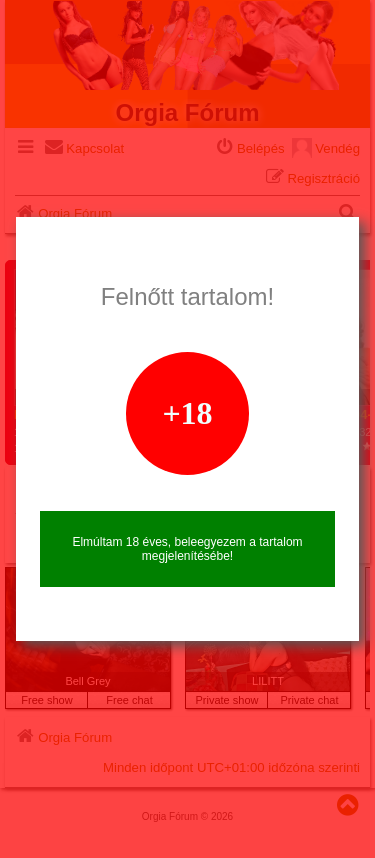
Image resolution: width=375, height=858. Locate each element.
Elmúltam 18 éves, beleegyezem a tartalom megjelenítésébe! (187, 549)
